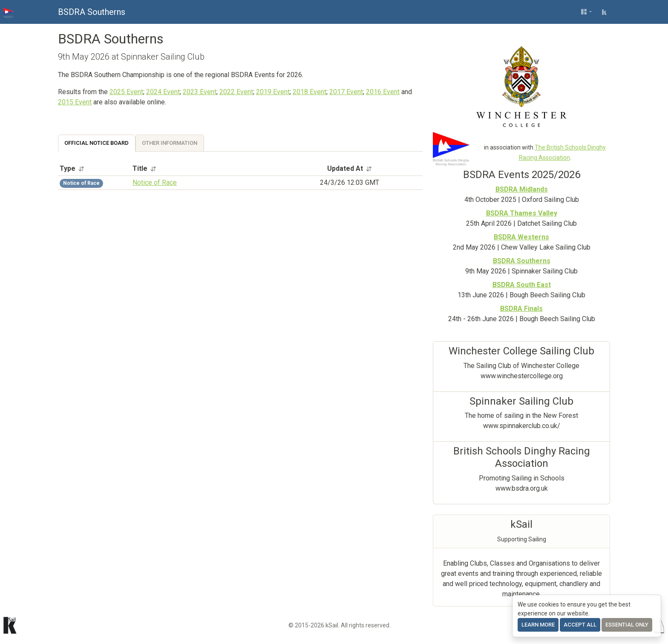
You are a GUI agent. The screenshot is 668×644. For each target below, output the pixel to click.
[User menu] (586, 12)
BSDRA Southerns (92, 12)
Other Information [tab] (170, 143)
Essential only (627, 625)
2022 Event (236, 92)
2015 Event (75, 102)
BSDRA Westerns (521, 237)
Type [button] (72, 168)
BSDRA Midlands (522, 189)
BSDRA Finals (521, 309)
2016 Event (383, 92)
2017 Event (346, 92)
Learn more (538, 625)
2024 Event (163, 92)
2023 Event (200, 92)
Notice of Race (155, 183)
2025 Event (126, 92)
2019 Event (273, 92)
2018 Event (310, 92)
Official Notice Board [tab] (96, 143)
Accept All (580, 625)
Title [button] (145, 168)
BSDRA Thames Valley (522, 213)
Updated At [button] (350, 168)
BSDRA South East (522, 285)
